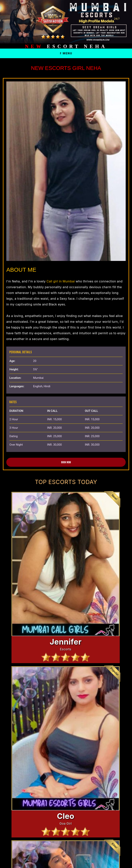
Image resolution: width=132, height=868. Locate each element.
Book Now (66, 462)
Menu (66, 53)
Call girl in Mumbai (60, 281)
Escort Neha (66, 46)
